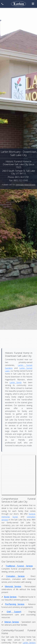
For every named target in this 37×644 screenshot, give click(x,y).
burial (15, 517)
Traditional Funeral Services (19, 566)
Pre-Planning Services (15, 604)
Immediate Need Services (25, 185)
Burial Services (10, 597)
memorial (6, 517)
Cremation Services (15, 576)
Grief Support (14, 612)
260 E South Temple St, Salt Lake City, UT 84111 (19, 172)
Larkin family (16, 382)
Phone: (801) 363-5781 (18, 177)
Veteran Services (12, 622)
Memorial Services (13, 586)
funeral (32, 514)
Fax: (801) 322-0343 (19, 180)
